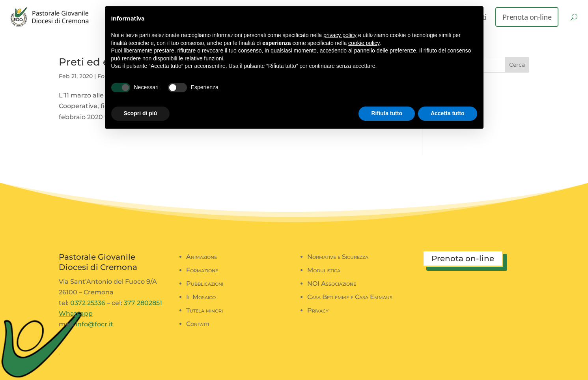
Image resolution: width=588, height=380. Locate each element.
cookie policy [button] (364, 43)
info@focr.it (94, 324)
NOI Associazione (332, 284)
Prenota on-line (527, 17)
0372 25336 (88, 303)
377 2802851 (143, 303)
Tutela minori (204, 310)
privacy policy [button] (340, 35)
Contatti (198, 324)
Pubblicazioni (205, 284)
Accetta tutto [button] (448, 113)
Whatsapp (76, 314)
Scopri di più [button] (141, 113)
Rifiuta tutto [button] (387, 113)
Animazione (202, 257)
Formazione (202, 270)
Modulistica (324, 270)
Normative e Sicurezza (338, 257)
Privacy (318, 310)
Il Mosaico (201, 297)
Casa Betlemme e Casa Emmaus (350, 297)
